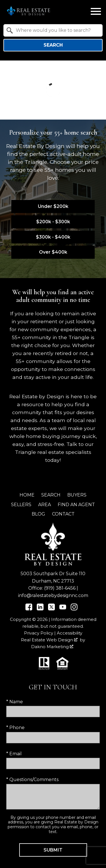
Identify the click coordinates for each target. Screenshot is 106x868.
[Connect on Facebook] (29, 609)
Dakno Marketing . (53, 647)
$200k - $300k (53, 222)
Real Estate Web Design (49, 640)
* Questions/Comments (32, 780)
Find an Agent (76, 505)
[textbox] (56, 30)
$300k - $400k (53, 237)
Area (45, 505)
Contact (63, 514)
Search (53, 45)
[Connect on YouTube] (63, 609)
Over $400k (53, 252)
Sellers (21, 505)
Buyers (77, 495)
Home (27, 495)
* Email (14, 754)
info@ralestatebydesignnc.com (53, 595)
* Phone (15, 728)
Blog (38, 514)
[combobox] (53, 30)
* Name (15, 702)
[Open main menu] (96, 11)
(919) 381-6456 (60, 588)
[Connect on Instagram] (74, 609)
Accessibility (70, 633)
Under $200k (53, 206)
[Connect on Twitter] (51, 609)
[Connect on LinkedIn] (40, 609)
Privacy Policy (39, 633)
